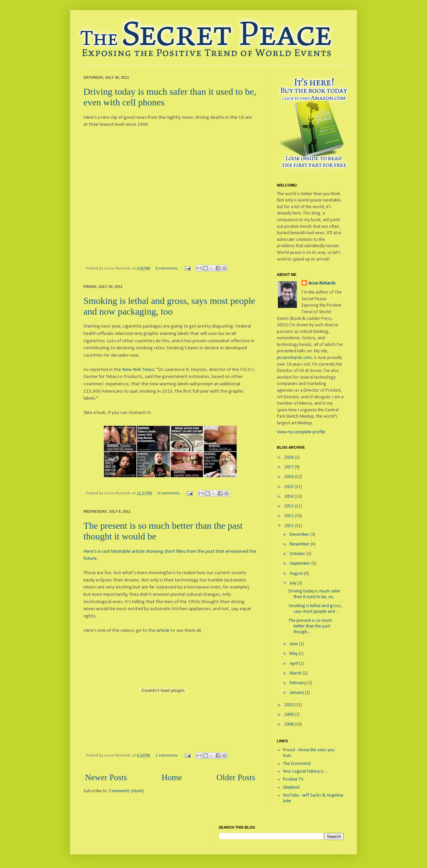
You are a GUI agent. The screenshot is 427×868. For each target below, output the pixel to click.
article (163, 630)
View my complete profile (301, 432)
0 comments (167, 269)
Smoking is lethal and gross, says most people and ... (315, 609)
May (294, 654)
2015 (289, 487)
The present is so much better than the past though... (310, 626)
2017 (289, 467)
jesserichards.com (294, 358)
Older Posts (236, 777)
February (298, 683)
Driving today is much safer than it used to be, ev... (315, 594)
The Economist (297, 764)
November (300, 544)
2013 (289, 506)
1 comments (167, 756)
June (294, 644)
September (300, 564)
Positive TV (293, 779)
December (300, 535)
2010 (289, 705)
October (298, 554)
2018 (289, 458)
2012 (289, 516)
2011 (289, 526)
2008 (289, 724)
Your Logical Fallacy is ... (305, 771)
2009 (289, 715)
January (297, 693)
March (296, 673)
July (293, 583)
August (297, 574)
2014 (289, 497)
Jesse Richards (322, 283)
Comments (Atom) (126, 791)
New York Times (138, 370)
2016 (289, 477)
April (294, 664)
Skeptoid (291, 787)
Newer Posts (106, 777)
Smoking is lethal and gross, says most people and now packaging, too (169, 306)
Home (172, 777)
